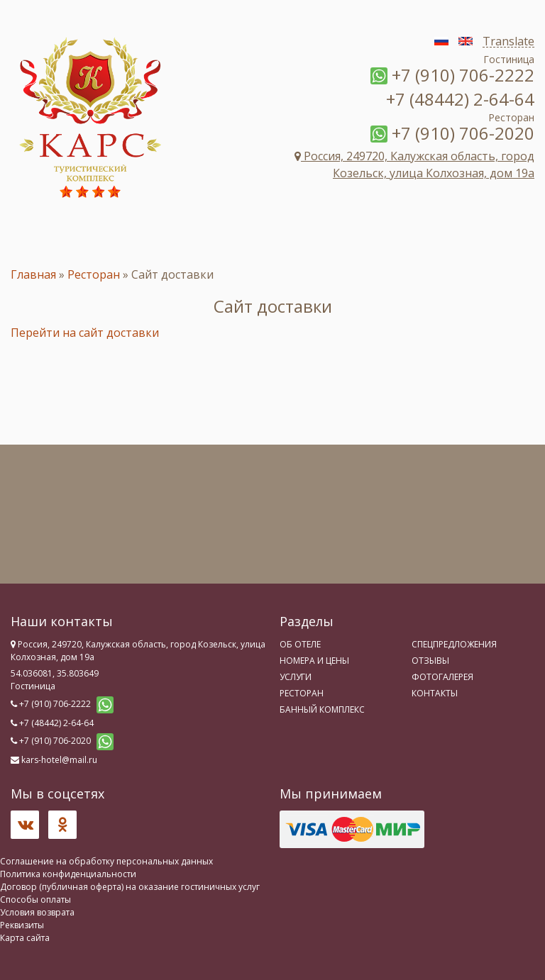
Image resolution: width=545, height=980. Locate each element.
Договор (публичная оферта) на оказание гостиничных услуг (130, 887)
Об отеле (300, 644)
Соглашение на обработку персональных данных (106, 861)
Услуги (296, 677)
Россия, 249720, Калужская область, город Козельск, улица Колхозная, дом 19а (414, 165)
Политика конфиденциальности (68, 874)
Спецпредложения (454, 644)
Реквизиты (22, 925)
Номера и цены (314, 661)
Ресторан (94, 274)
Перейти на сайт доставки (85, 333)
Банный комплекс (322, 709)
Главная (33, 274)
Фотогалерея (442, 677)
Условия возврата (37, 912)
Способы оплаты (35, 900)
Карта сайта (25, 938)
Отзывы (430, 661)
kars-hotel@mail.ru (59, 760)
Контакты (435, 693)
